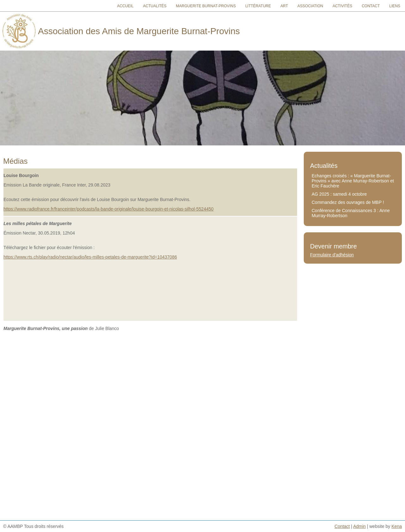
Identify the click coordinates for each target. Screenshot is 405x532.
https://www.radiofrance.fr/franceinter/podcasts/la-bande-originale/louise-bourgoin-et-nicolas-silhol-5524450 (109, 209)
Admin (359, 526)
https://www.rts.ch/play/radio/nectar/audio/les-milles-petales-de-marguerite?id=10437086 (90, 257)
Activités (342, 6)
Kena (397, 526)
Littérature (258, 6)
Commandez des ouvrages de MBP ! (348, 202)
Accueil (125, 6)
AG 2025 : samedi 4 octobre (339, 194)
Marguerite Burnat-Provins (206, 6)
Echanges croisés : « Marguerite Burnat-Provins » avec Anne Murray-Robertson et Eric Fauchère (353, 181)
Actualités (155, 6)
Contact (371, 6)
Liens (395, 6)
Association (310, 6)
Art (284, 6)
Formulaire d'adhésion (332, 255)
